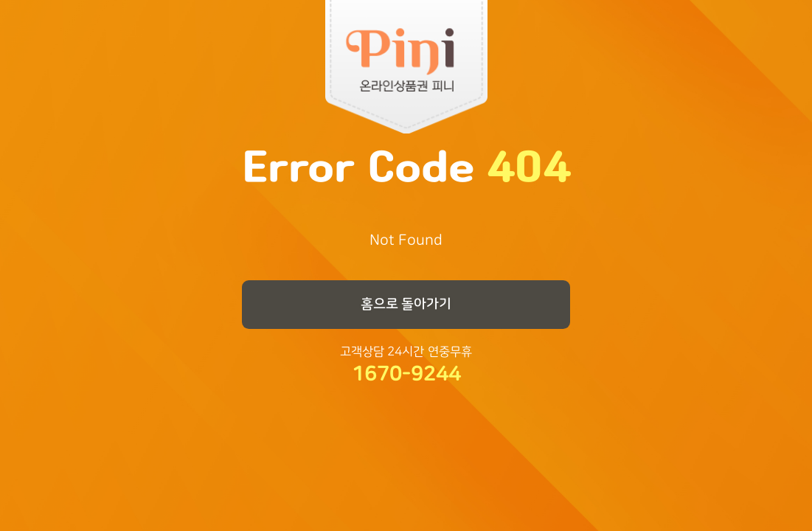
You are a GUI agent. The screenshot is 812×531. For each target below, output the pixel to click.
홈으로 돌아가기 (406, 304)
